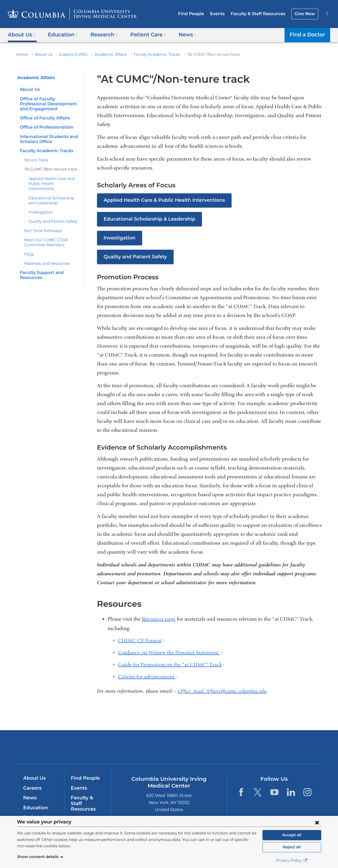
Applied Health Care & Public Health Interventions (159, 200)
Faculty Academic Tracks (145, 54)
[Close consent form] (317, 822)
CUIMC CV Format (141, 640)
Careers (32, 788)
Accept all (292, 835)
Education (35, 808)
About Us (41, 54)
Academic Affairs (103, 54)
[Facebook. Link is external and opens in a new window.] (241, 792)
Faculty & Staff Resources (260, 14)
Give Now (305, 14)
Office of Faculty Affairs (44, 118)
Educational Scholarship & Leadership (147, 219)
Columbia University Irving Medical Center (136, 747)
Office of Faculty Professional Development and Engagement (50, 104)
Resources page (159, 619)
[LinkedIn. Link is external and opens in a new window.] (291, 792)
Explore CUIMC (69, 54)
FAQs (29, 249)
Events (221, 14)
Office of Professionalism (45, 127)
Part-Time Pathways (41, 226)
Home (21, 54)
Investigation (39, 207)
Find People (197, 14)
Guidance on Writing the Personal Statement (170, 653)
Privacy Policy (292, 860)
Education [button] (61, 34)
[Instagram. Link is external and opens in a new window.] (308, 792)
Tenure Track (35, 160)
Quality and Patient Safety (50, 216)
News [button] (180, 34)
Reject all (292, 847)
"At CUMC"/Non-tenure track (48, 169)
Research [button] (100, 34)
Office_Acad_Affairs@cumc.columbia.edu (222, 691)
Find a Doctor (309, 34)
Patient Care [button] (142, 34)
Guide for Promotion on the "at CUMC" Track (171, 665)
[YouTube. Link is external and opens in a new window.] (274, 792)
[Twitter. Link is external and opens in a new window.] (258, 792)
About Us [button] (21, 34)
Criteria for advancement (148, 677)
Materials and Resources (45, 259)
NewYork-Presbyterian (207, 750)
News (29, 798)
